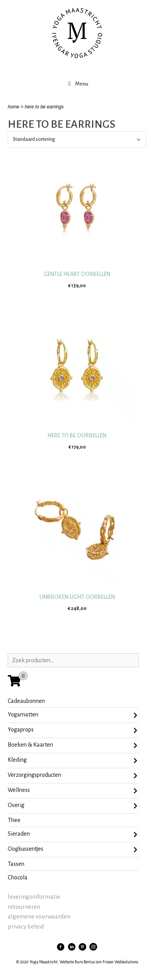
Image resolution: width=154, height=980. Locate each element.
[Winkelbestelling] (77, 140)
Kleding (73, 761)
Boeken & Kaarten (73, 745)
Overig (73, 806)
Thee (14, 820)
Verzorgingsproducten (73, 776)
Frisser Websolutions (120, 962)
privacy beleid (26, 926)
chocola (18, 877)
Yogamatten (73, 715)
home (14, 107)
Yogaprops (73, 730)
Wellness (73, 791)
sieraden (73, 834)
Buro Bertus (85, 962)
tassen (16, 864)
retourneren (24, 907)
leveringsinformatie (34, 897)
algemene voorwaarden (39, 916)
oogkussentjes (73, 850)
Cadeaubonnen (26, 701)
